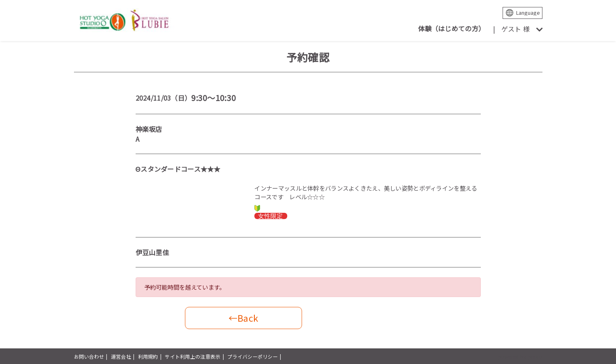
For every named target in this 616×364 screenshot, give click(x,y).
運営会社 (121, 356)
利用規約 (148, 356)
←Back (243, 318)
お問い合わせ (89, 356)
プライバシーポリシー (253, 356)
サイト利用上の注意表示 (193, 356)
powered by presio (520, 356)
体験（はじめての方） (451, 28)
